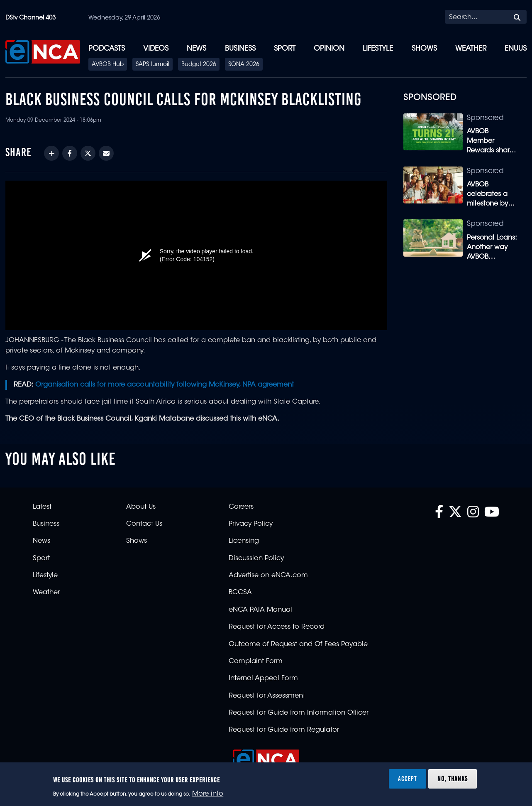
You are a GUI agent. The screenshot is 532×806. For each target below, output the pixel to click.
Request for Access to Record (277, 627)
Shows (424, 49)
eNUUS (516, 49)
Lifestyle (378, 49)
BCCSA (240, 593)
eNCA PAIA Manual (260, 610)
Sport (285, 49)
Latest (42, 507)
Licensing (244, 541)
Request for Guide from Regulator (284, 730)
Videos (156, 49)
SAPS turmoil (153, 65)
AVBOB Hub (108, 65)
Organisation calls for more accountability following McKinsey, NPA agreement (165, 385)
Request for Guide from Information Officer (299, 713)
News (196, 49)
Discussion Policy (256, 559)
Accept (408, 779)
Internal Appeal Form (263, 679)
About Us (141, 507)
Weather (471, 49)
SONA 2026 (244, 65)
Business (240, 49)
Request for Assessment (267, 696)
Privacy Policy (251, 524)
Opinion (329, 49)
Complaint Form (256, 661)
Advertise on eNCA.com (268, 576)
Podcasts (107, 49)
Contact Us (144, 524)
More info (208, 794)
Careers (241, 507)
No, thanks (453, 779)
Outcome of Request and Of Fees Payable (298, 644)
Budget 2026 (199, 65)
